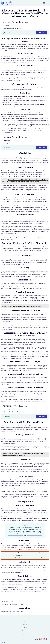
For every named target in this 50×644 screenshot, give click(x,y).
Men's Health (10, 602)
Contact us (25, 631)
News (25, 621)
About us (25, 618)
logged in (10, 611)
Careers (25, 628)
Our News (25, 634)
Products (25, 624)
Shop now (42, 33)
